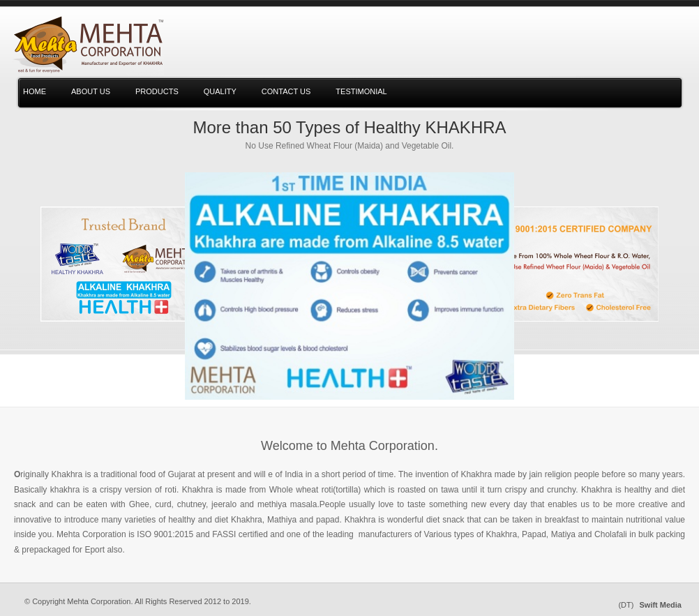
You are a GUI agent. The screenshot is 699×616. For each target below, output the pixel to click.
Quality (220, 91)
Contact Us (286, 91)
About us (91, 91)
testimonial (361, 91)
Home (35, 91)
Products (157, 91)
